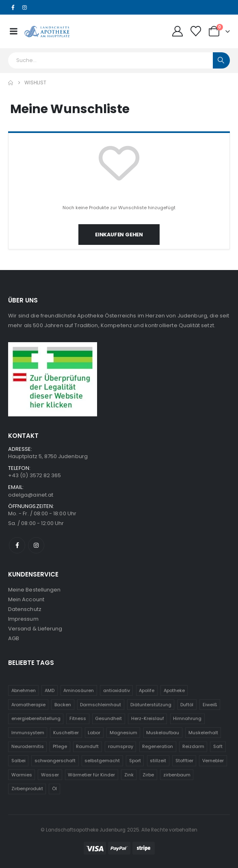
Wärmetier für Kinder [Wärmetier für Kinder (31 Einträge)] (91, 775)
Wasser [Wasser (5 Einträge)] (50, 775)
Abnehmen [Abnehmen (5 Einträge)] (24, 690)
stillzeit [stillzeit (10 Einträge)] (158, 761)
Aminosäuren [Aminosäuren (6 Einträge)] (79, 690)
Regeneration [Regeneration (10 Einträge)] (158, 746)
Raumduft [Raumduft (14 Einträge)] (87, 746)
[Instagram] (25, 8)
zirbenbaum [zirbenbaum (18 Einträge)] (177, 775)
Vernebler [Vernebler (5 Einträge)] (213, 761)
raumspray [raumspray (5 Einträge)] (121, 746)
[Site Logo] (47, 31)
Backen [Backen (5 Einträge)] (63, 705)
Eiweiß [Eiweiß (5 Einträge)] (210, 705)
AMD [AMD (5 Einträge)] (50, 690)
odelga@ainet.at (31, 495)
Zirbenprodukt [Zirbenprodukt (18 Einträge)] (27, 789)
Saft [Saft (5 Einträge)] (218, 746)
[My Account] (177, 31)
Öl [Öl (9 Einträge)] (54, 789)
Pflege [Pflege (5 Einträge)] (60, 746)
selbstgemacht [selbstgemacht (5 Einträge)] (102, 761)
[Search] (221, 60)
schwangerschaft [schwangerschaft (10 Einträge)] (55, 761)
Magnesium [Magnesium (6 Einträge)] (123, 733)
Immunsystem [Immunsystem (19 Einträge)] (28, 733)
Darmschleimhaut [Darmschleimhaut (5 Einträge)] (101, 705)
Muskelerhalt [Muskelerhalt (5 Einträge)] (203, 733)
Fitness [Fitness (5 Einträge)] (78, 718)
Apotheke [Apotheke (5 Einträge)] (174, 690)
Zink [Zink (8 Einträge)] (129, 775)
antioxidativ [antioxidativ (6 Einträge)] (117, 690)
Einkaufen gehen (119, 235)
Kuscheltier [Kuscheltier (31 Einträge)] (66, 733)
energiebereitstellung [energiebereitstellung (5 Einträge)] (36, 718)
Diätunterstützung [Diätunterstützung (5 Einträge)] (151, 705)
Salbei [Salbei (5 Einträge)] (18, 761)
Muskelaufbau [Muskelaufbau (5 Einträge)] (163, 733)
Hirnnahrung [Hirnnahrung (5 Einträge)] (187, 718)
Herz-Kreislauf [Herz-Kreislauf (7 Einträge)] (148, 718)
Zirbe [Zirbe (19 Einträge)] (148, 775)
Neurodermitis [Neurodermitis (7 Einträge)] (28, 746)
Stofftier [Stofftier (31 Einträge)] (184, 761)
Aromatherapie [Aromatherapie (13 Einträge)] (28, 705)
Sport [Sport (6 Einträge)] (135, 761)
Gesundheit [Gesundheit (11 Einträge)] (108, 718)
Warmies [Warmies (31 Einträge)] (22, 775)
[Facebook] (13, 8)
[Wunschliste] (196, 31)
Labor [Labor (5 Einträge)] (94, 733)
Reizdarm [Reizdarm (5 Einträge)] (193, 746)
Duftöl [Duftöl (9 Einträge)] (187, 705)
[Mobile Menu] (13, 31)
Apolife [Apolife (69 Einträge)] (147, 690)
